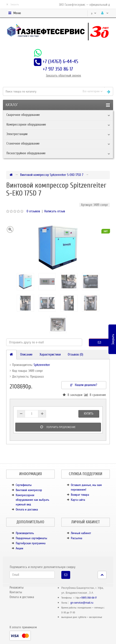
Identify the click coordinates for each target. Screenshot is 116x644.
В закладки (72, 395)
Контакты (16, 592)
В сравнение (95, 395)
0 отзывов (33, 211)
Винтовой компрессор (29, 490)
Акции (19, 548)
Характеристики (50, 354)
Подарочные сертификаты (31, 538)
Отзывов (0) (75, 354)
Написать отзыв (55, 211)
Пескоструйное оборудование (26, 153)
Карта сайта (78, 500)
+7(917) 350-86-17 (88, 598)
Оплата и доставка (27, 509)
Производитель (25, 533)
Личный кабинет (81, 533)
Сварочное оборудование (23, 115)
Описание (26, 354)
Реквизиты (16, 588)
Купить (89, 414)
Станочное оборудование (23, 143)
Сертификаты (24, 485)
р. (94, 13)
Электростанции (17, 134)
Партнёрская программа (31, 543)
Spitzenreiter (42, 365)
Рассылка (76, 538)
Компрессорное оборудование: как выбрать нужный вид (32, 500)
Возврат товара (80, 495)
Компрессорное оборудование (26, 124)
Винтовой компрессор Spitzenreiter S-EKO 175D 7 (52, 175)
